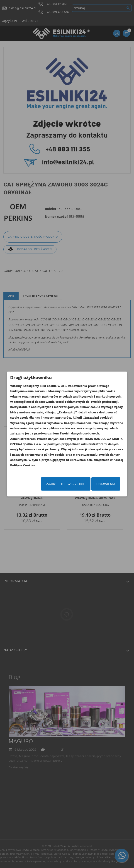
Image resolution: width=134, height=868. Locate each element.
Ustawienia (106, 484)
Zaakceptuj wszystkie (66, 484)
